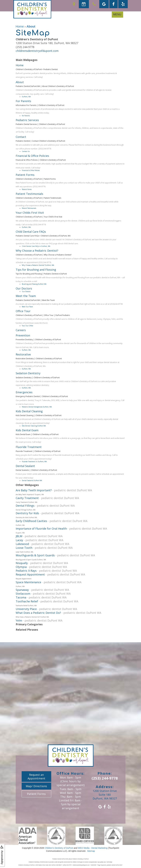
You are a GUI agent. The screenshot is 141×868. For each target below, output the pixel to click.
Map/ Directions (36, 786)
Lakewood (22, 544)
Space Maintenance (28, 582)
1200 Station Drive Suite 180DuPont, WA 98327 (105, 795)
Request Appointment (30, 574)
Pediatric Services (27, 120)
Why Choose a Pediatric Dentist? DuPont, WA (38, 265)
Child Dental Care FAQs (31, 232)
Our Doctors (24, 288)
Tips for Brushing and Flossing (36, 270)
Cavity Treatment (27, 498)
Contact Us (26, 151)
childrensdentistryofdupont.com (37, 51)
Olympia (21, 567)
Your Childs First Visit (30, 213)
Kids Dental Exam (27, 430)
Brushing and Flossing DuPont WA (34, 284)
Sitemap (91, 851)
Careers (21, 330)
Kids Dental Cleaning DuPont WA (34, 426)
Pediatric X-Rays (26, 571)
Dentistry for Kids (27, 513)
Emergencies (24, 392)
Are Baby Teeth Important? (34, 490)
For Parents (23, 101)
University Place (26, 609)
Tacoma (21, 597)
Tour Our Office (27, 326)
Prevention (23, 335)
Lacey (19, 540)
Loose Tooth (24, 548)
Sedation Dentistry (28, 373)
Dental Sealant (25, 466)
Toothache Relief (27, 601)
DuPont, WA (26, 97)
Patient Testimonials (29, 194)
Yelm (19, 620)
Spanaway (22, 590)
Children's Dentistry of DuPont (59, 848)
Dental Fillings (25, 506)
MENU (117, 14)
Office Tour (23, 311)
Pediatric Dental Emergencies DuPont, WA (37, 407)
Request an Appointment (36, 777)
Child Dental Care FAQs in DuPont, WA (36, 246)
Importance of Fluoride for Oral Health (41, 529)
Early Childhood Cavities (31, 521)
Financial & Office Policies (32, 156)
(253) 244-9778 (105, 778)
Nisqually (22, 563)
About (20, 82)
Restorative (23, 354)
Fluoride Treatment (29, 447)
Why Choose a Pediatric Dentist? (37, 251)
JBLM (19, 536)
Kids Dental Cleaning (29, 411)
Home (20, 65)
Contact (21, 137)
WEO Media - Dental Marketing (93, 848)
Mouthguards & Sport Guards (35, 555)
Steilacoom (23, 594)
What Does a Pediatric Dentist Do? (38, 613)
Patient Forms (25, 175)
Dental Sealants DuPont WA (32, 480)
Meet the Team (26, 296)
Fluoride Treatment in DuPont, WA (34, 462)
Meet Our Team (27, 307)
